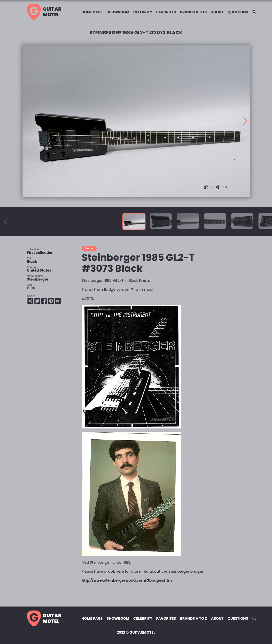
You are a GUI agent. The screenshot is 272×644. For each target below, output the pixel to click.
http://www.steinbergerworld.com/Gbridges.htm (127, 580)
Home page (92, 12)
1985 (31, 288)
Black (32, 261)
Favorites (166, 12)
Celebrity (143, 12)
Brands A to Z (193, 12)
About (217, 12)
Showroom (118, 12)
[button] (245, 121)
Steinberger (38, 279)
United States (39, 270)
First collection (40, 252)
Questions (238, 12)
